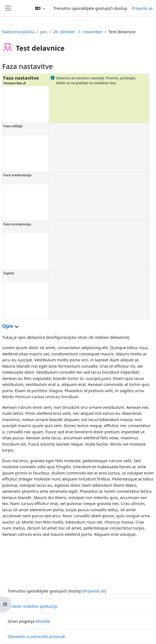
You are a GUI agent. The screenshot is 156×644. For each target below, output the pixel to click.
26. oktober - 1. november (78, 32)
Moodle (43, 621)
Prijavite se (142, 8)
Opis (11, 326)
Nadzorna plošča (18, 32)
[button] (40, 8)
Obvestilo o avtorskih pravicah (37, 636)
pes (44, 32)
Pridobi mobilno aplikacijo (33, 606)
